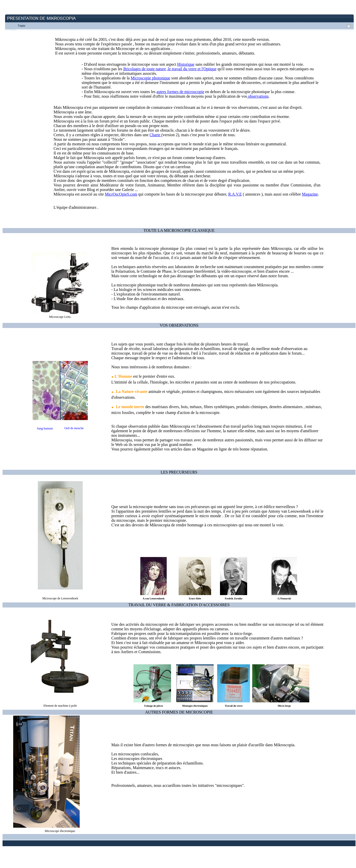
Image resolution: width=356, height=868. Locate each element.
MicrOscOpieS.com (121, 194)
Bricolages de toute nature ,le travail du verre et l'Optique (170, 69)
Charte (155, 135)
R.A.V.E (235, 194)
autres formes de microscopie (180, 92)
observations (258, 96)
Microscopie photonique (150, 78)
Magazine (310, 194)
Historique (186, 64)
